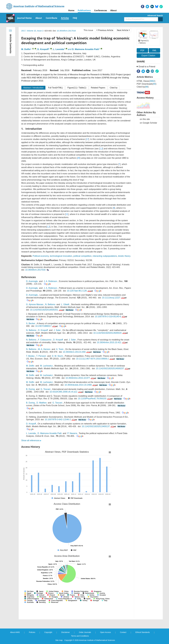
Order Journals (85, 632)
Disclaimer (66, 632)
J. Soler (57, 330)
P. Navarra (72, 433)
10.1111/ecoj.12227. (114, 298)
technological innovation (61, 256)
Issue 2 (40, 31)
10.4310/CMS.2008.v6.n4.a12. (67, 392)
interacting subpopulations (105, 256)
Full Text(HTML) (56, 88)
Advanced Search (155, 15)
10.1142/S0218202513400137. (99, 426)
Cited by (114, 88)
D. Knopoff (43, 49)
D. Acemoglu (32, 281)
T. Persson (41, 356)
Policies (32, 632)
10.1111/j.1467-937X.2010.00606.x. (96, 359)
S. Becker (31, 323)
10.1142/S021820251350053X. (111, 333)
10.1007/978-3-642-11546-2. (61, 420)
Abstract (33, 88)
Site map (59, 640)
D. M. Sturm (57, 356)
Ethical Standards (143, 632)
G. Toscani (45, 389)
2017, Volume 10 (29, 31)
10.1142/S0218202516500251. (47, 310)
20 (79, 158)
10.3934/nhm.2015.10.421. (112, 342)
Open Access (106, 632)
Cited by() (143, 87)
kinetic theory (124, 256)
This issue (88, 30)
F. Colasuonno (45, 340)
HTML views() (146, 81)
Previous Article (105, 30)
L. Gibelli (65, 304)
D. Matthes (42, 403)
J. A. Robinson (50, 281)
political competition (82, 256)
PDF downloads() (147, 84)
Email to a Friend (147, 67)
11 (67, 214)
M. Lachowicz (46, 366)
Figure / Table (77, 88)
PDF (142, 50)
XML (154, 50)
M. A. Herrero (44, 349)
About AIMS (15, 632)
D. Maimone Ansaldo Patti (85, 49)
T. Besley (30, 356)
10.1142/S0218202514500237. (113, 368)
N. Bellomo (50, 304)
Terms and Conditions (80, 636)
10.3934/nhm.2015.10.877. (81, 378)
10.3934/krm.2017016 (66, 31)
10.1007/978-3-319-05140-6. (111, 317)
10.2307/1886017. (47, 326)
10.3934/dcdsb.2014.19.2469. (81, 385)
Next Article (123, 30)
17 (87, 139)
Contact (123, 632)
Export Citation (148, 56)
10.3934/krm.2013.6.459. (78, 352)
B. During (30, 389)
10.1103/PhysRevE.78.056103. (96, 399)
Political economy (41, 256)
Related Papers (98, 88)
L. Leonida (58, 49)
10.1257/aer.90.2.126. (80, 291)
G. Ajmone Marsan (35, 304)
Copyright (48, 632)
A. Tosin (60, 349)
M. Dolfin (26, 49)
